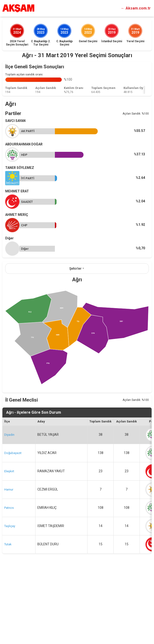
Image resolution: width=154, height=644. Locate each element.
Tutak (8, 615)
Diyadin (9, 506)
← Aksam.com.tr (136, 8)
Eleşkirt (9, 542)
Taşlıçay (10, 597)
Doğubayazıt (13, 524)
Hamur (9, 561)
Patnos (9, 579)
